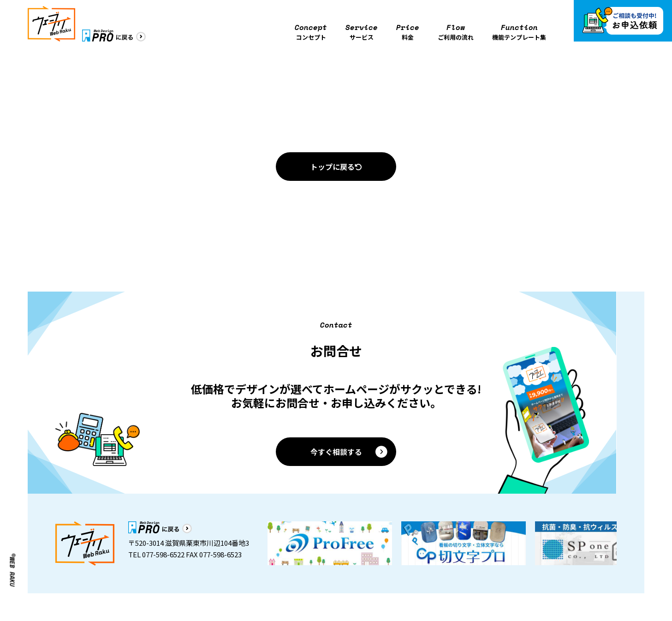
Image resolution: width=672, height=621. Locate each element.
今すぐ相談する (350, 452)
